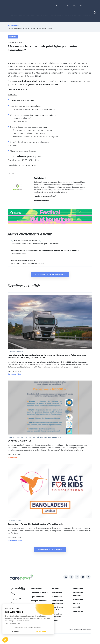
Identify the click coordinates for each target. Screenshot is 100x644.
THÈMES (31, 16)
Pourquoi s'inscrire (39, 601)
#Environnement (15, 352)
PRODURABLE (79, 611)
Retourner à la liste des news (50, 550)
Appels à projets (73, 16)
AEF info (77, 603)
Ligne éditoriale (37, 597)
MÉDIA (14, 16)
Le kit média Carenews (78, 594)
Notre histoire (37, 589)
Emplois (87, 16)
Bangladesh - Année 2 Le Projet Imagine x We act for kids (35, 524)
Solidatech (15, 26)
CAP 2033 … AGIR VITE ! (19, 441)
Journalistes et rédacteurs (58, 615)
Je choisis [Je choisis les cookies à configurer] (15, 632)
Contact (55, 620)
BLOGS (22, 16)
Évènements (57, 16)
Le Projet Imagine (15, 540)
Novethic (77, 607)
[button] (5, 640)
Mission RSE (78, 589)
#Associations (14, 520)
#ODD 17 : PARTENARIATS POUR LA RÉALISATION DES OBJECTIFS (34, 437)
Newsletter (60, 6)
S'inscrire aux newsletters (57, 609)
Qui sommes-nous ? (39, 593)
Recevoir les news (41, 201)
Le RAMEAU (13, 457)
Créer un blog (72, 6)
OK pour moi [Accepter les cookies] (41, 632)
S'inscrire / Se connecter (88, 6)
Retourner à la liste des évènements (50, 274)
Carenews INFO (14, 374)
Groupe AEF (78, 599)
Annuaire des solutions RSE (58, 602)
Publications (43, 16)
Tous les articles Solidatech (45, 196)
